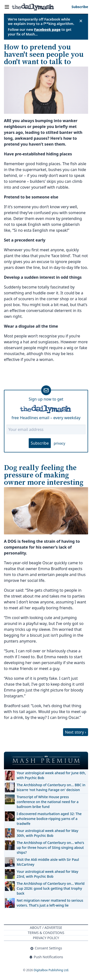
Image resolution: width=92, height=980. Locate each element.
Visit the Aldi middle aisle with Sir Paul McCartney (48, 862)
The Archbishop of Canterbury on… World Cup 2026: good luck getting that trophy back (51, 888)
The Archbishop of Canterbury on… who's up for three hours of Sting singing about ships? (50, 847)
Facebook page (47, 29)
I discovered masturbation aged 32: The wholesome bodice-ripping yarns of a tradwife (49, 819)
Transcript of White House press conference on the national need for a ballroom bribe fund (48, 802)
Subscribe (40, 443)
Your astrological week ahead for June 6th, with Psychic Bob (51, 775)
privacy (59, 443)
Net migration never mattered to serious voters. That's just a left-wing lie (50, 903)
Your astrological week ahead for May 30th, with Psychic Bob (47, 833)
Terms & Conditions (46, 933)
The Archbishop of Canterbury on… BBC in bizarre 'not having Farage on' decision (51, 787)
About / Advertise (46, 928)
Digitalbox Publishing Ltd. (51, 970)
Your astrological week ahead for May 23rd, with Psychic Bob (47, 874)
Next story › (76, 732)
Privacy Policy (46, 938)
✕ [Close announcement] (81, 21)
